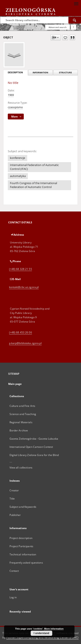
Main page (15, 384)
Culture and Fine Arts (22, 406)
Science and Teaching (23, 414)
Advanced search (58, 27)
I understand (41, 633)
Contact (14, 571)
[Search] (75, 20)
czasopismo (15, 107)
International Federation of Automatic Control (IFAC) (34, 167)
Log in (13, 597)
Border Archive (19, 430)
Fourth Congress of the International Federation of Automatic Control (33, 185)
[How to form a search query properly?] (73, 27)
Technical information (23, 554)
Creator (14, 490)
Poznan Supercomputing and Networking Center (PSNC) (42, 637)
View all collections (21, 468)
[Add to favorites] (65, 38)
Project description (21, 538)
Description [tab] (15, 73)
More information (54, 629)
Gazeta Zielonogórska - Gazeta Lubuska (34, 439)
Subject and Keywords (23, 507)
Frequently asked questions (26, 563)
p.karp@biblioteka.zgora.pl (25, 343)
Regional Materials (21, 422)
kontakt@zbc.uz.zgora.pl (24, 287)
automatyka (18, 176)
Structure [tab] (65, 73)
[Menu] (76, 3)
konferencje (17, 158)
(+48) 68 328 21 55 (21, 269)
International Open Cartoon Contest (31, 447)
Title (12, 499)
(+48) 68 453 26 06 (21, 332)
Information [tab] (40, 73)
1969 (11, 95)
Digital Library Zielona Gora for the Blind (34, 455)
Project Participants (21, 546)
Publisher (15, 515)
